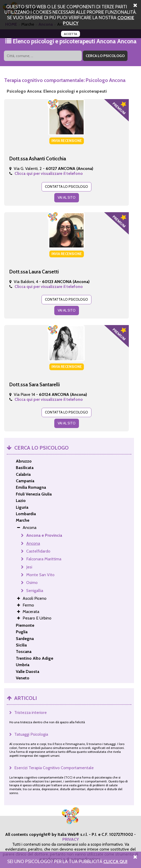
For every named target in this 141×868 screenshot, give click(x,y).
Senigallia (35, 591)
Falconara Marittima (44, 559)
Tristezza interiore (31, 712)
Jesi (29, 567)
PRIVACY (71, 839)
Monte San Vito (40, 575)
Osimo (32, 583)
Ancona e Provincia (44, 535)
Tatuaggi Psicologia (31, 734)
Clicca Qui (115, 861)
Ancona (33, 543)
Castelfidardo (38, 551)
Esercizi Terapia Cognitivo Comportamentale (54, 768)
